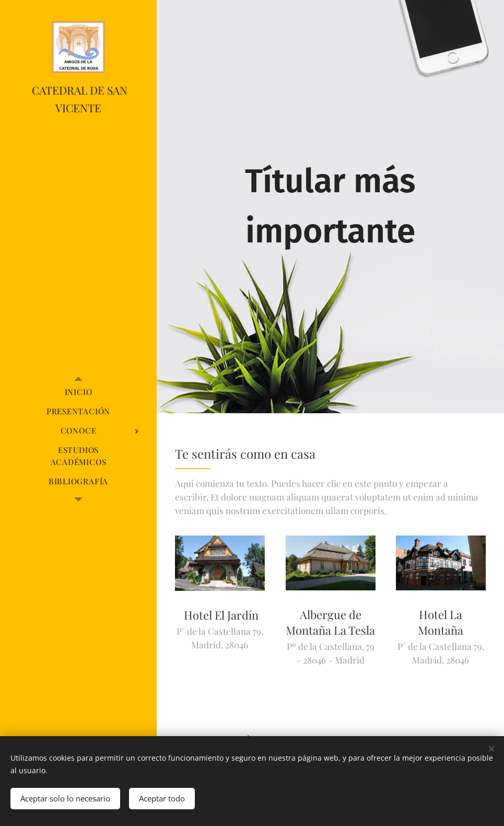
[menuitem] (78, 392)
